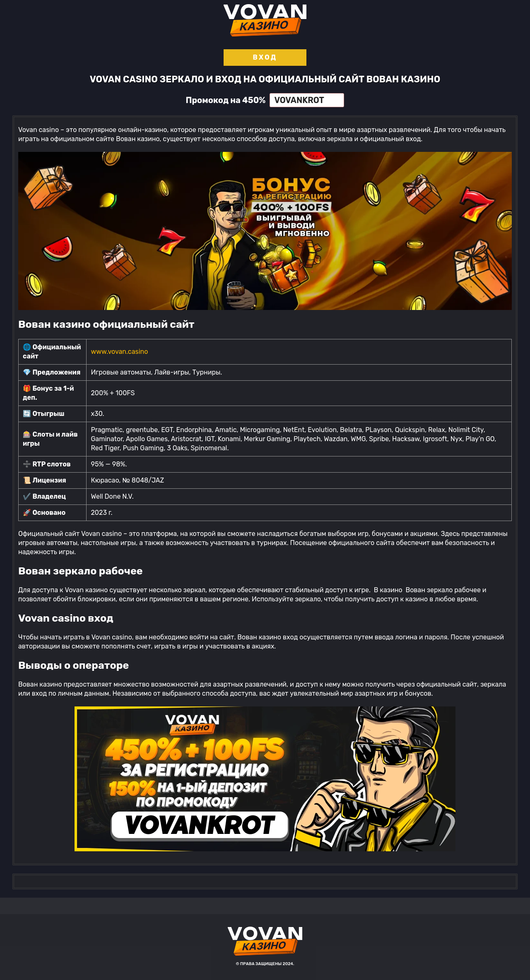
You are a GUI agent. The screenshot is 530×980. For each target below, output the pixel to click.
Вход (265, 57)
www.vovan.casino (119, 352)
